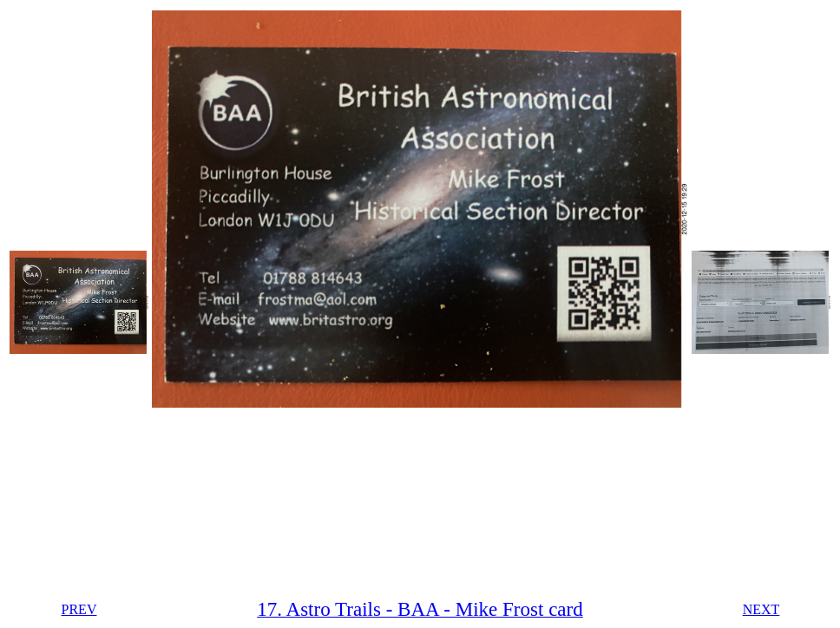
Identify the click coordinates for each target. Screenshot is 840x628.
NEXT (761, 609)
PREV (79, 609)
